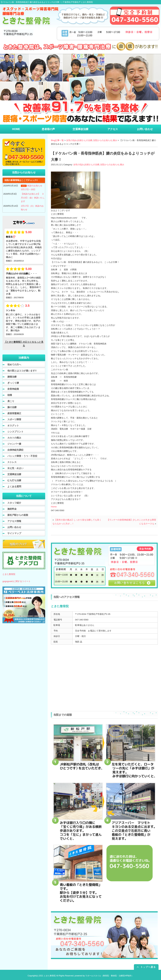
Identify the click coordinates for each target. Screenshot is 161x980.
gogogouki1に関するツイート (17, 581)
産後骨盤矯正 (14, 413)
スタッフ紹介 (14, 503)
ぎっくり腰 (13, 383)
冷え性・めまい (15, 468)
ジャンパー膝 (14, 444)
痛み (115, 140)
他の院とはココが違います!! (22, 371)
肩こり (11, 401)
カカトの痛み (14, 438)
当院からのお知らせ (103, 140)
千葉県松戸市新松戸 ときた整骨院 (78, 2)
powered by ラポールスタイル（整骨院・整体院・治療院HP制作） (104, 976)
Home (54, 507)
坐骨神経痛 (13, 389)
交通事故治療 (14, 474)
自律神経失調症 (15, 450)
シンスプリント (15, 432)
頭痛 (10, 395)
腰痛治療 (12, 377)
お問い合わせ (14, 527)
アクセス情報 (14, 521)
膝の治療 (12, 407)
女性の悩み (72, 140)
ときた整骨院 (9, 574)
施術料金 (12, 509)
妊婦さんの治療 (85, 140)
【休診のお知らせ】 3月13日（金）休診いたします (33, 198)
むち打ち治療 (14, 480)
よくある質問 (14, 486)
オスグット (13, 425)
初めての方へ (14, 365)
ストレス (12, 462)
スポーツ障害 (14, 419)
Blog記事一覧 (57, 140)
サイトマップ (14, 533)
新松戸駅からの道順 (18, 515)
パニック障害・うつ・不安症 (22, 456)
